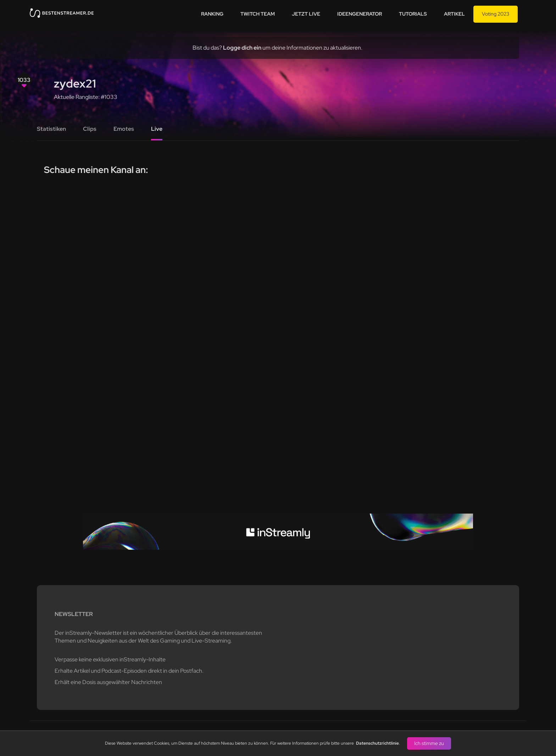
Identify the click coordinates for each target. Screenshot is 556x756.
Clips (90, 129)
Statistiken (51, 129)
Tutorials (413, 14)
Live (157, 129)
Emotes (124, 129)
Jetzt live (306, 14)
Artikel (454, 14)
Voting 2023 (496, 14)
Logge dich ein (242, 48)
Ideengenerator (360, 14)
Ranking (212, 14)
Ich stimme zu (429, 743)
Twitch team (258, 14)
